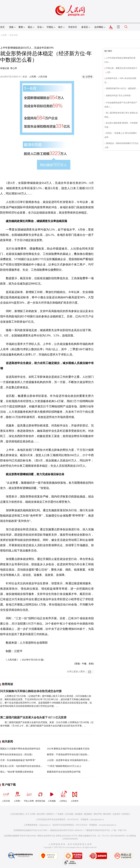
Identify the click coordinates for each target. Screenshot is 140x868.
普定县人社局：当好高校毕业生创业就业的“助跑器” (26, 766)
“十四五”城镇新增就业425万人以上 (64, 766)
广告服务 (60, 814)
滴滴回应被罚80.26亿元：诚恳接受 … (122, 88)
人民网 (3, 35)
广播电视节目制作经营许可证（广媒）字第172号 (106, 830)
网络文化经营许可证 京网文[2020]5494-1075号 (57, 836)
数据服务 (88, 814)
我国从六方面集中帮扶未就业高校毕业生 (20, 749)
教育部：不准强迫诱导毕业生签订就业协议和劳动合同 (74, 754)
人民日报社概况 (17, 814)
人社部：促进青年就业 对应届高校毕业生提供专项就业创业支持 (79, 760)
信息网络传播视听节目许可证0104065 (20, 836)
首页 (2, 27)
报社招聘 (41, 814)
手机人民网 (29, 796)
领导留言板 (40, 796)
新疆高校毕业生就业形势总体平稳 (64, 772)
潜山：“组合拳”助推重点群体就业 (17, 772)
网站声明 (98, 814)
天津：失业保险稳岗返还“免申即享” (18, 760)
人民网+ (17, 796)
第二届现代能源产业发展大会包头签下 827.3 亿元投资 (33, 717)
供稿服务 (79, 814)
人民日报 (6, 796)
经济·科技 (14, 35)
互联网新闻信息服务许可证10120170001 (31, 830)
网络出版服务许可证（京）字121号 (94, 836)
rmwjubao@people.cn (108, 825)
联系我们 (126, 814)
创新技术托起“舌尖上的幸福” (118, 96)
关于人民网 (30, 814)
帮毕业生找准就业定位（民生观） (17, 754)
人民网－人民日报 (38, 77)
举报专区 (73, 27)
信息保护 (117, 814)
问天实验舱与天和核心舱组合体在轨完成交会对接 (31, 691)
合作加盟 (69, 814)
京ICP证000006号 (118, 836)
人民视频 (52, 796)
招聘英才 (50, 814)
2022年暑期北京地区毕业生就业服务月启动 (68, 749)
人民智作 (75, 796)
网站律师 (107, 814)
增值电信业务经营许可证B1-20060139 (66, 830)
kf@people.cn (45, 825)
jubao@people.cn (97, 819)
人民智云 (63, 796)
